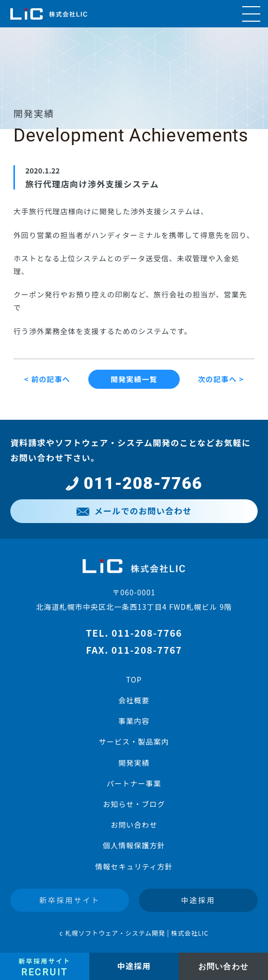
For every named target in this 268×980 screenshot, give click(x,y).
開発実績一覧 (134, 379)
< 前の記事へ (47, 379)
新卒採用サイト (70, 900)
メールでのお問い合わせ (134, 511)
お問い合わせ (134, 825)
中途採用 (198, 900)
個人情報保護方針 (134, 845)
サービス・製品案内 (134, 741)
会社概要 (134, 700)
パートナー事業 (134, 783)
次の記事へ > (221, 379)
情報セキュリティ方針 (134, 866)
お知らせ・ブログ (134, 804)
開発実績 (134, 763)
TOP (134, 679)
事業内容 (134, 721)
